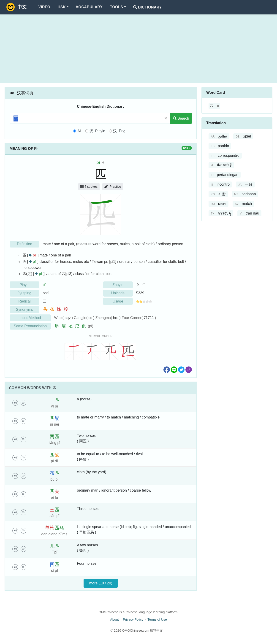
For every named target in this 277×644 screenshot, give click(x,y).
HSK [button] (62, 7)
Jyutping (24, 293)
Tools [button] (116, 7)
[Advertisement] (138, 49)
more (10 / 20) (101, 583)
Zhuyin (118, 285)
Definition (25, 244)
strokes (89, 187)
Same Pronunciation (30, 326)
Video (44, 7)
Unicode (118, 293)
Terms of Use (157, 619)
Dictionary (148, 7)
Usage (118, 301)
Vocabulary (89, 7)
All (79, 131)
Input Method (30, 318)
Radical (24, 301)
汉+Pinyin (97, 131)
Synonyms (25, 310)
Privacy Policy (133, 619)
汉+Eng (119, 131)
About (114, 619)
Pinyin (24, 285)
